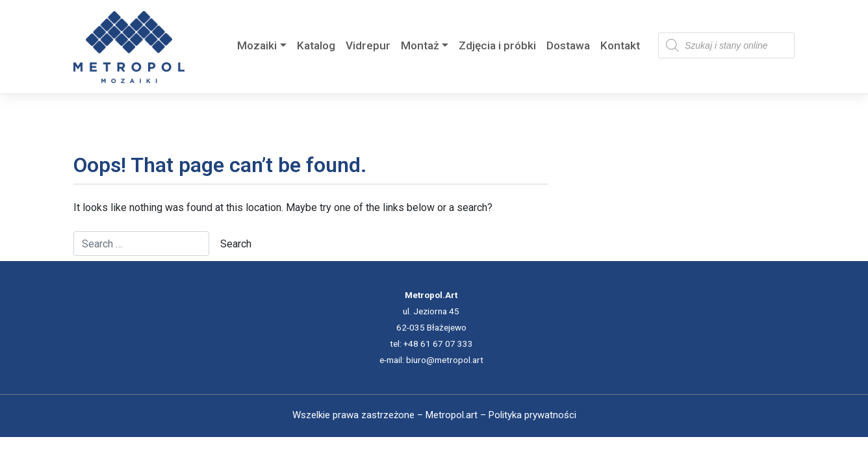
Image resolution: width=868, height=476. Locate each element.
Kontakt (620, 45)
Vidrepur (368, 45)
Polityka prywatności (532, 415)
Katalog (316, 45)
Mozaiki (257, 45)
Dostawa (568, 45)
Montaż (420, 45)
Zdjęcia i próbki (497, 45)
